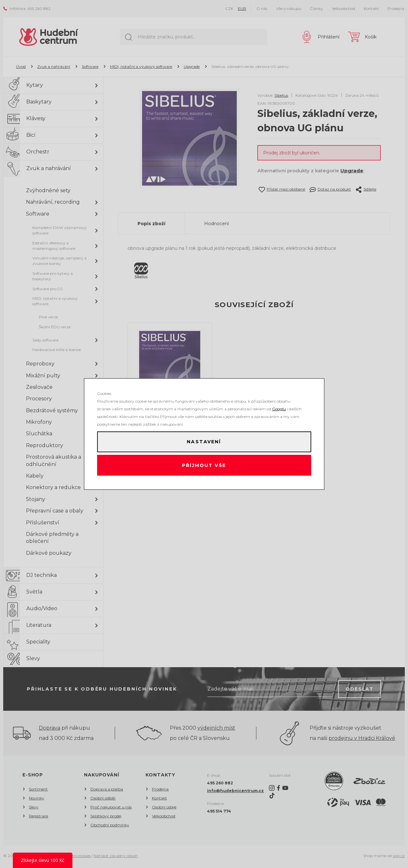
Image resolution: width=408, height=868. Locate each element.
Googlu (279, 407)
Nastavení (204, 441)
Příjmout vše (204, 466)
